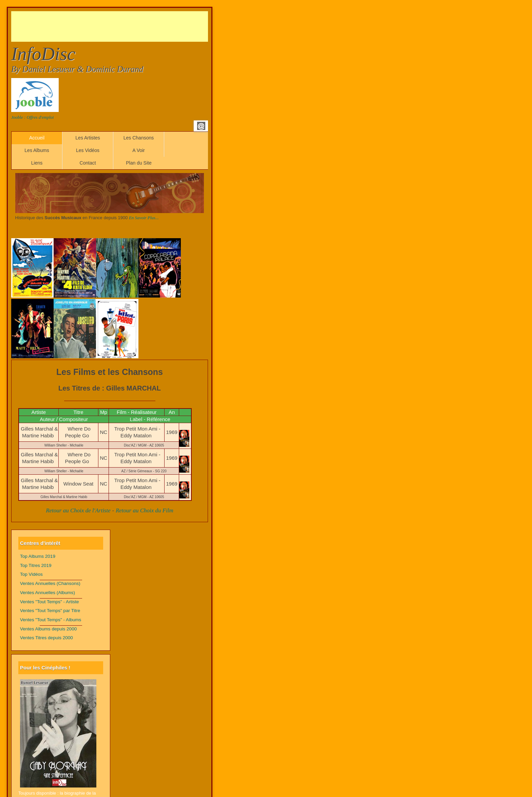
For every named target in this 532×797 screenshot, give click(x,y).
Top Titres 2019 (36, 565)
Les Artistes (88, 138)
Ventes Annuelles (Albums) (47, 593)
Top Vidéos (31, 574)
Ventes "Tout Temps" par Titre (50, 611)
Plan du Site (139, 163)
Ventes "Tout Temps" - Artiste (50, 602)
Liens (37, 163)
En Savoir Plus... (144, 218)
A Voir (139, 150)
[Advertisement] (135, 26)
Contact (88, 163)
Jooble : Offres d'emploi (32, 117)
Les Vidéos (88, 150)
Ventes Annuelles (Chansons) (50, 583)
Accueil (37, 138)
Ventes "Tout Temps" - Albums (51, 620)
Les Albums (37, 150)
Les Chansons (139, 138)
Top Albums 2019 (38, 556)
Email (201, 126)
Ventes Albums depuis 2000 (48, 629)
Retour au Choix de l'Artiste (78, 510)
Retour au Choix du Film (145, 510)
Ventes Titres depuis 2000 (46, 638)
